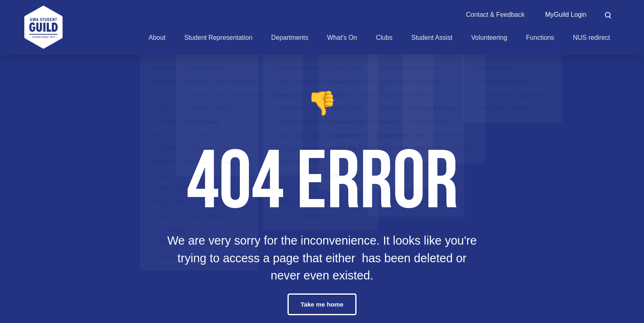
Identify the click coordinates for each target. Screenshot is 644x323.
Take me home (322, 304)
